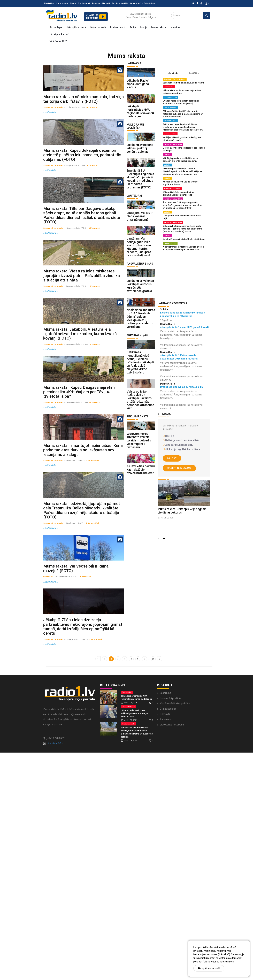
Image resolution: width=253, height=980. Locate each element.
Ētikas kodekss (168, 936)
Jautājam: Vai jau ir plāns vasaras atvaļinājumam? (140, 255)
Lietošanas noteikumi (172, 952)
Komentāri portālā (170, 925)
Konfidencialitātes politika (175, 931)
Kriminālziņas (170, 121)
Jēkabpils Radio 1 (60, 34)
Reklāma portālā (120, 3)
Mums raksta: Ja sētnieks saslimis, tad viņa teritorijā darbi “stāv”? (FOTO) (83, 122)
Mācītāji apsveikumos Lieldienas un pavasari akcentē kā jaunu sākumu (181, 160)
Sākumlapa (56, 27)
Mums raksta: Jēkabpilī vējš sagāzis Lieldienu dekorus (182, 534)
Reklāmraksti (170, 243)
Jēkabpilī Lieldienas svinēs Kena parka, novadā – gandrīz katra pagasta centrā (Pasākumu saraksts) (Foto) (182, 229)
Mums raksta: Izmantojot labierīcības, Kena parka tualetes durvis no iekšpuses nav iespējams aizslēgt (83, 609)
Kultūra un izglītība (173, 144)
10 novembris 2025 (76, 539)
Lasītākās (194, 73)
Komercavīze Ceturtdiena (143, 3)
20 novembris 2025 (76, 458)
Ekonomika (169, 87)
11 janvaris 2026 (75, 130)
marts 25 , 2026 (166, 540)
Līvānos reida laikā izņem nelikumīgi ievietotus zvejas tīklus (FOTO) (181, 102)
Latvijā (144, 27)
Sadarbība (165, 920)
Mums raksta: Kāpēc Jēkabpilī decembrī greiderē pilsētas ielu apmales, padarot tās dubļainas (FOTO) (82, 200)
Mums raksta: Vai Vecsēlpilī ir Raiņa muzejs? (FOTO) (76, 773)
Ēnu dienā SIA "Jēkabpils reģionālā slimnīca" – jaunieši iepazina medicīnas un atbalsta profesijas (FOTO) (140, 210)
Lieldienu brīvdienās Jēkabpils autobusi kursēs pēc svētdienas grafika (140, 340)
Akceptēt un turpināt (209, 968)
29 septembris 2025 (66, 781)
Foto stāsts (62, 3)
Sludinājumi (84, 3)
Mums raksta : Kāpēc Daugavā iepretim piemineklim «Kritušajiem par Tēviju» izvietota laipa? (79, 528)
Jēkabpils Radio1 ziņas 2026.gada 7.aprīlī (138, 92)
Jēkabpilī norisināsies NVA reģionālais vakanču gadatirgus (140, 127)
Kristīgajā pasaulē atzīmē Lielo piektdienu (184, 239)
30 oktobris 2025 (75, 620)
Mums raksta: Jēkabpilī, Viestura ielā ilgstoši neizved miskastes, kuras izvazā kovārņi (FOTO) (80, 447)
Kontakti (165, 941)
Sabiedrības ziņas (172, 189)
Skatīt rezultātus (179, 468)
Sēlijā (133, 27)
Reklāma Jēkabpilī (101, 3)
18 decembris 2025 (76, 296)
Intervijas (175, 27)
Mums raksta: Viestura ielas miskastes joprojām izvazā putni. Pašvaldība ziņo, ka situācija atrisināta (82, 367)
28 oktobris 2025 (75, 705)
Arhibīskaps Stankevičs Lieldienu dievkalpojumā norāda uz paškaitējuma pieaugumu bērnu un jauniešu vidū (182, 171)
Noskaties (49, 3)
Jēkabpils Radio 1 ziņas (175, 79)
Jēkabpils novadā (76, 27)
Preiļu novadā (118, 27)
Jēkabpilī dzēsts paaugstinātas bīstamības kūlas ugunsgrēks (178, 193)
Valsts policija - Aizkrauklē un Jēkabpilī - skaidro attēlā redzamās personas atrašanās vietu (140, 477)
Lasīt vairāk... (51, 135)
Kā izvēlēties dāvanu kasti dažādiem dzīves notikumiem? (141, 562)
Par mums (165, 946)
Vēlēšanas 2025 (58, 41)
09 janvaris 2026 (75, 211)
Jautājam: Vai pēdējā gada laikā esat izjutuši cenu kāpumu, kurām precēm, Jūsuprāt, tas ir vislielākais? (139, 293)
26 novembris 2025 (76, 377)
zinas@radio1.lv (55, 971)
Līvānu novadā (98, 27)
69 (153, 886)
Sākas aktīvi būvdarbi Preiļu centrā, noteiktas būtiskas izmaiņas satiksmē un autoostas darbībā (183, 114)
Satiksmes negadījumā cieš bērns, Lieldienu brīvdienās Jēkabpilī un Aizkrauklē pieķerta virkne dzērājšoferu (140, 432)
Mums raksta (159, 27)
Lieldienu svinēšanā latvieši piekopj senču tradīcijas (140, 171)
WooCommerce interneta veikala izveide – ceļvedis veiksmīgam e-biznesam (139, 526)
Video (73, 3)
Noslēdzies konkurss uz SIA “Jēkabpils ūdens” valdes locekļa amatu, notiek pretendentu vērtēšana (141, 380)
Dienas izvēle (170, 134)
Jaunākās (173, 73)
